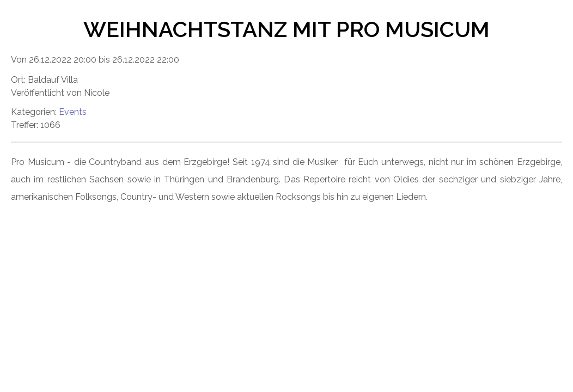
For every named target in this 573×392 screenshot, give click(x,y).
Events (73, 112)
